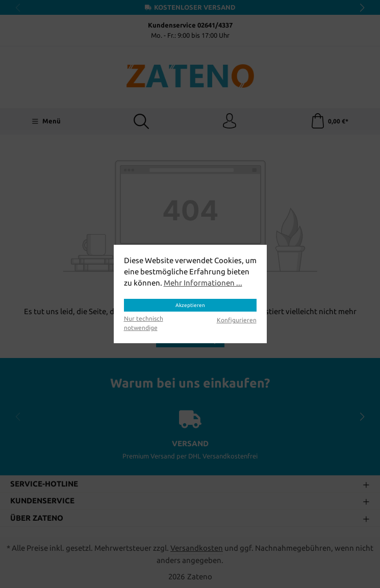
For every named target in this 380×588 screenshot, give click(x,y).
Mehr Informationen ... (203, 283)
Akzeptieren (190, 305)
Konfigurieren (237, 320)
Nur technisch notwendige (144, 323)
